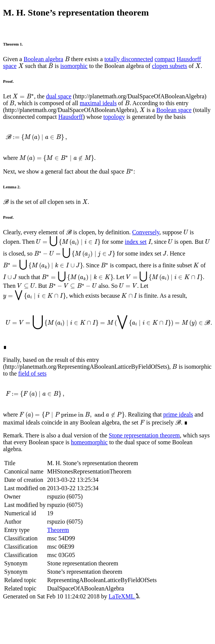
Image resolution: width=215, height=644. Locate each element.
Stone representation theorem (144, 435)
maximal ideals (98, 103)
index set (136, 242)
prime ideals (178, 414)
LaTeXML (124, 596)
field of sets (32, 373)
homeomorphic (89, 442)
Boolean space (174, 110)
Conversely (146, 232)
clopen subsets (170, 66)
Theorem (58, 530)
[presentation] (67, 59)
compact (165, 59)
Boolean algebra (43, 59)
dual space (59, 96)
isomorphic (74, 66)
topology (114, 117)
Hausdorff (71, 117)
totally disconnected (129, 59)
